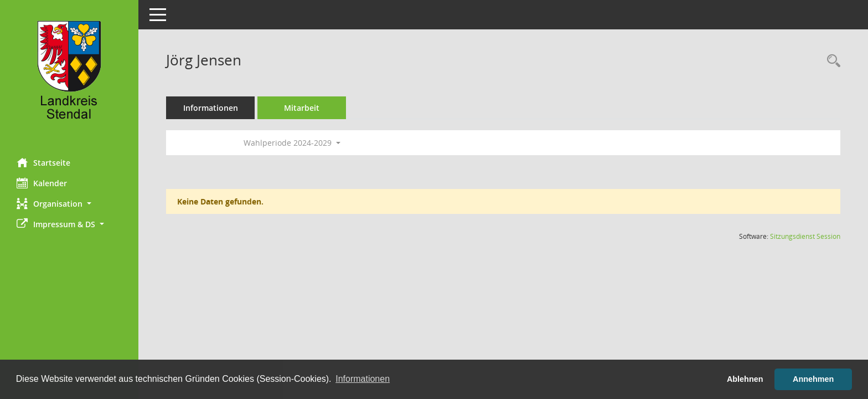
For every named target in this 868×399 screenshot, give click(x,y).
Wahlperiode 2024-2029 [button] (292, 143)
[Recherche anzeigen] (831, 61)
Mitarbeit (302, 108)
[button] (69, 204)
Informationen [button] (363, 379)
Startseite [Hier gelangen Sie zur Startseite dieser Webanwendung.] (43, 162)
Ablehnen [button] (745, 379)
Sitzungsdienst (805, 236)
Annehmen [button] (813, 379)
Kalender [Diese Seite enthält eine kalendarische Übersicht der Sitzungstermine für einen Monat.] (42, 183)
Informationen (211, 108)
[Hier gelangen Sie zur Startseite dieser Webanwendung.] (69, 75)
